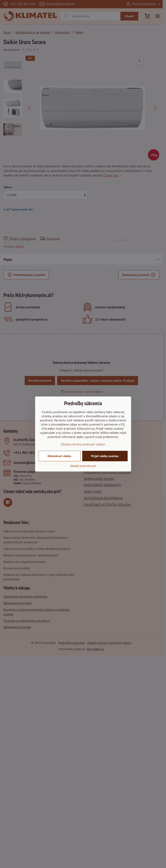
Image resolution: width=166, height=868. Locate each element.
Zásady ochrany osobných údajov (83, 444)
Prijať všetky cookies (105, 456)
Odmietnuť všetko (59, 456)
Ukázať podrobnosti (83, 466)
